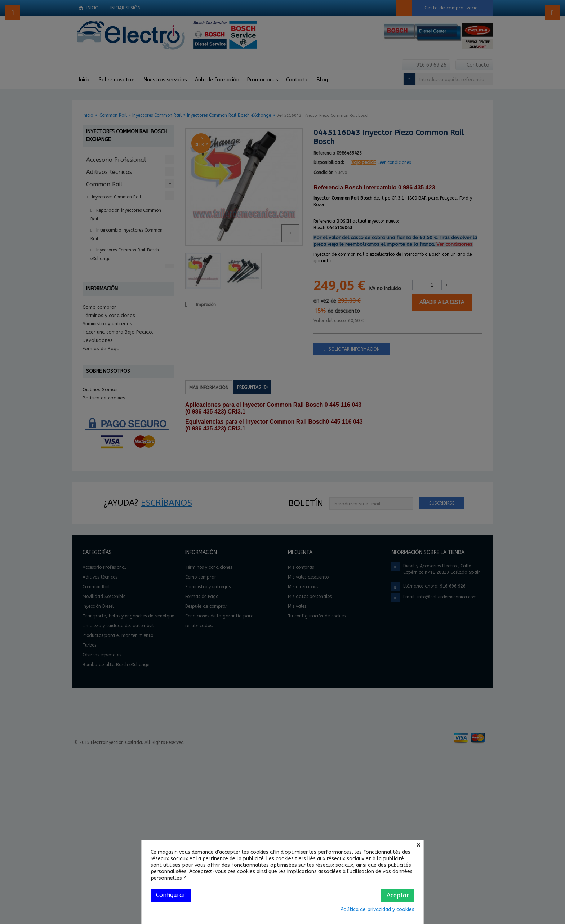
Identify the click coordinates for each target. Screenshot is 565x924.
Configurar (171, 895)
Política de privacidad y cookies (377, 909)
